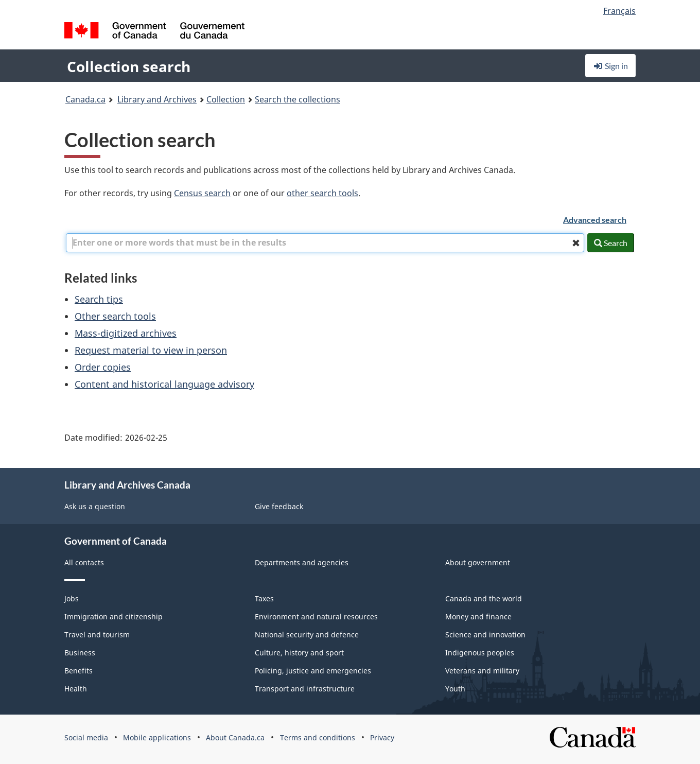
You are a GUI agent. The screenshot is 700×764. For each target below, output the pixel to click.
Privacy (382, 737)
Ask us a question (95, 506)
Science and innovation (485, 635)
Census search (202, 193)
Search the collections (297, 99)
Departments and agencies (302, 562)
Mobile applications (157, 737)
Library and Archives (157, 99)
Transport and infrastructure (305, 689)
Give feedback (279, 506)
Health (76, 689)
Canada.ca (85, 99)
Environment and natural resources (316, 617)
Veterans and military (482, 671)
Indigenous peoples (480, 653)
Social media (86, 737)
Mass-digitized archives (126, 333)
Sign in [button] (610, 66)
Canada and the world (484, 598)
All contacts (84, 562)
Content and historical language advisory (164, 384)
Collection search (129, 66)
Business (80, 653)
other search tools (322, 193)
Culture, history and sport (299, 653)
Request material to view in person (151, 350)
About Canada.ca (235, 737)
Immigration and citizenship (113, 617)
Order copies (103, 367)
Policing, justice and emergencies (313, 671)
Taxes (264, 598)
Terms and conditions (318, 737)
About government (478, 562)
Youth (455, 689)
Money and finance (478, 617)
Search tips (99, 299)
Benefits (78, 671)
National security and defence (307, 635)
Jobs (72, 598)
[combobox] (325, 243)
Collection (226, 99)
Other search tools (115, 316)
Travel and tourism (97, 635)
